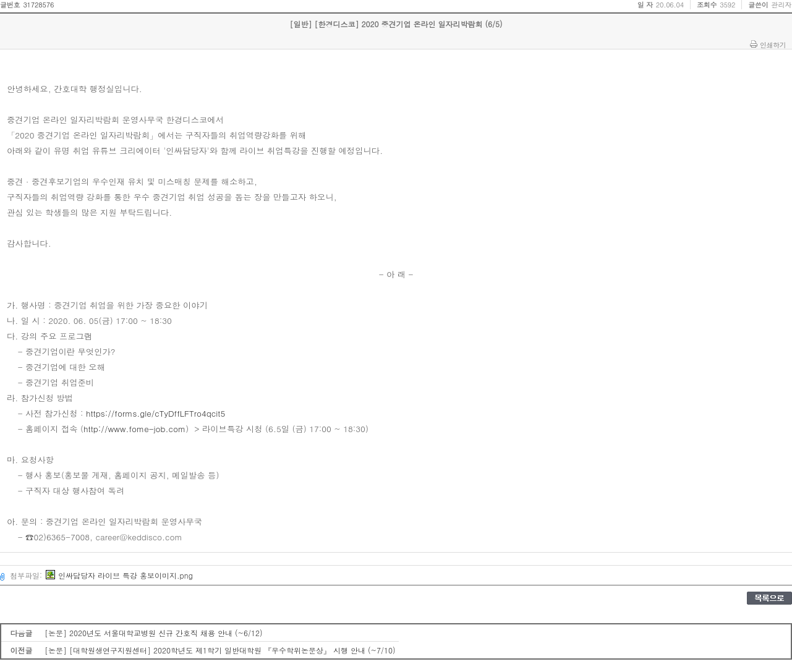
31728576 (38, 5)
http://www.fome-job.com (134, 429)
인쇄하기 (773, 45)
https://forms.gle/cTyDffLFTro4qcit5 (155, 413)
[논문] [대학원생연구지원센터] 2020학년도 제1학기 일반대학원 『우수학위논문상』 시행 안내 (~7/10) (220, 650)
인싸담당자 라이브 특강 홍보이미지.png (119, 575)
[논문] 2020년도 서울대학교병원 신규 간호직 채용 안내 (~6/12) (154, 633)
